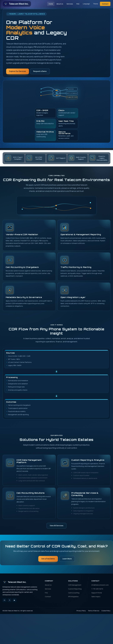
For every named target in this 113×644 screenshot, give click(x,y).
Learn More (67, 559)
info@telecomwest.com (100, 585)
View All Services (56, 526)
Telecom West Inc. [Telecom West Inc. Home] (16, 4)
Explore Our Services (18, 71)
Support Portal (97, 593)
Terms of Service (94, 611)
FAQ (78, 4)
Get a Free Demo (48, 559)
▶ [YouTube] (15, 600)
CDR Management (75, 585)
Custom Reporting (75, 589)
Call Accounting (74, 593)
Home (51, 4)
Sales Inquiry (96, 597)
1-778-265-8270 (97, 589)
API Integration (73, 597)
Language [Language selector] (86, 4)
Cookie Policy (106, 611)
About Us (60, 4)
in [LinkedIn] (5, 600)
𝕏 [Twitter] (10, 600)
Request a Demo (40, 71)
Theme (96, 4)
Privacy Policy (81, 611)
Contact (105, 4)
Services (70, 4)
